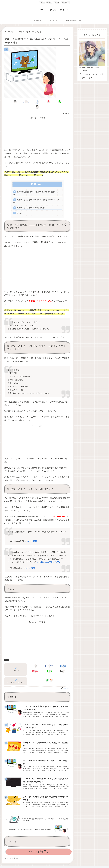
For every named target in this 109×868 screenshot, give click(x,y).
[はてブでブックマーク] (32, 102)
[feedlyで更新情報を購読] (47, 676)
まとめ (19, 208)
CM (7, 655)
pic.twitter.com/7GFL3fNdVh (48, 557)
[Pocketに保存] (43, 102)
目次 (36, 179)
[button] (65, 102)
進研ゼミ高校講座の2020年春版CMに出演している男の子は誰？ (36, 188)
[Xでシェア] (10, 102)
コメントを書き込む (38, 847)
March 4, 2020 (31, 536)
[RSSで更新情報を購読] (51, 676)
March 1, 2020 (29, 563)
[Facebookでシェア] (21, 102)
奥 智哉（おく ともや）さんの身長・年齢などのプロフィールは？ (37, 196)
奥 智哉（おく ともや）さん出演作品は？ (31, 203)
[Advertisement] (37, 129)
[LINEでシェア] (54, 102)
